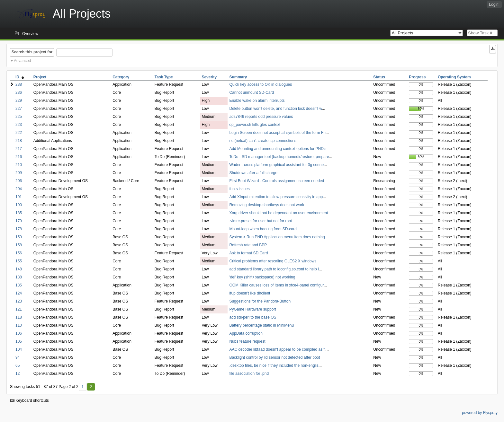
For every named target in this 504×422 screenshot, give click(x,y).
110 (19, 325)
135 (19, 285)
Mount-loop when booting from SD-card (263, 229)
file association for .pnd (249, 374)
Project (40, 77)
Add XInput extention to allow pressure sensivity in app (276, 197)
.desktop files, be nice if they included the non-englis (274, 365)
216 (19, 157)
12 (18, 374)
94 (18, 357)
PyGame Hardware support (252, 309)
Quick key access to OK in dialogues (261, 84)
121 (19, 309)
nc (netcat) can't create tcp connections (263, 141)
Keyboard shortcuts (30, 400)
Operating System (454, 77)
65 (18, 365)
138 (19, 277)
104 (19, 349)
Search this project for (32, 52)
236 (19, 92)
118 (19, 317)
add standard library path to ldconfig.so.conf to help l (274, 269)
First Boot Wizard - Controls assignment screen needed (277, 181)
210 (19, 165)
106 (19, 333)
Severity (209, 77)
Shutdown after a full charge (253, 173)
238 (19, 84)
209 (19, 173)
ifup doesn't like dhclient (250, 293)
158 (19, 245)
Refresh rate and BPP (248, 245)
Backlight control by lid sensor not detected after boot (274, 357)
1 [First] (82, 387)
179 (19, 221)
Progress (417, 77)
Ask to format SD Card (248, 253)
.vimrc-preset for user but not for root (261, 221)
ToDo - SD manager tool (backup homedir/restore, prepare (279, 157)
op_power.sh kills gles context (255, 125)
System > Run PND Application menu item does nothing (277, 237)
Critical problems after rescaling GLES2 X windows (273, 261)
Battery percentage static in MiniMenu (261, 325)
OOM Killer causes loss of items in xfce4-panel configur (276, 285)
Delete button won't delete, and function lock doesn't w (275, 109)
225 (19, 117)
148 (19, 269)
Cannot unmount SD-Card (252, 92)
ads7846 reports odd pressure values (261, 117)
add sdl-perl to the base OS (253, 317)
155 (19, 261)
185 (19, 213)
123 (19, 301)
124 (19, 293)
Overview (30, 34)
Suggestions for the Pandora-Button (260, 301)
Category (121, 77)
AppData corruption (246, 333)
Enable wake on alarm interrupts (257, 101)
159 (19, 237)
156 (19, 253)
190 (19, 205)
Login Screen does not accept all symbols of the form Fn (277, 133)
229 (19, 101)
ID (20, 77)
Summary (238, 77)
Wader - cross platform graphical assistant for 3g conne (276, 165)
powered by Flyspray (480, 413)
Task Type (164, 77)
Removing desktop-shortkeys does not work (267, 205)
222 (19, 133)
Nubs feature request (247, 341)
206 (19, 181)
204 (19, 189)
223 (19, 125)
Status (379, 77)
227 (19, 109)
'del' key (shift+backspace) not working (262, 277)
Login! (494, 4)
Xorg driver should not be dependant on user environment (279, 213)
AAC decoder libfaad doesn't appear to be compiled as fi (277, 349)
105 (19, 341)
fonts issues (239, 189)
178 (19, 229)
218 (19, 141)
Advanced (22, 61)
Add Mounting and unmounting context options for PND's (278, 149)
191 (19, 197)
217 (19, 149)
